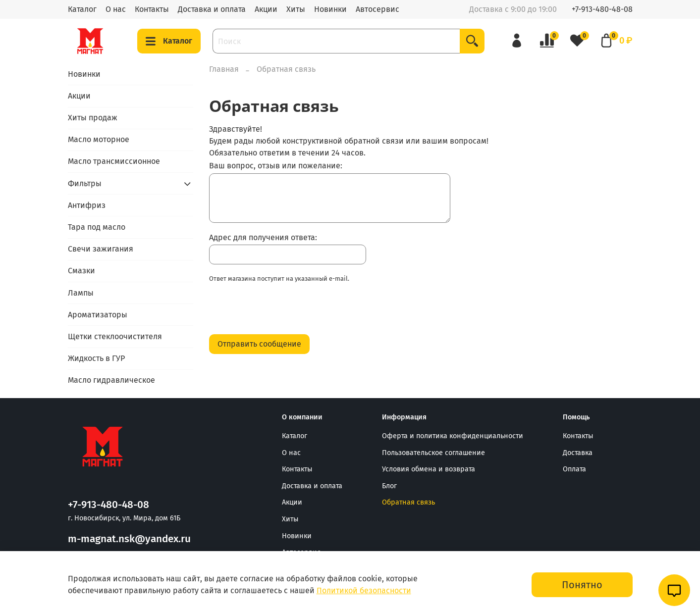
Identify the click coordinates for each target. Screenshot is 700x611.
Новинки (330, 9)
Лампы (81, 293)
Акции (266, 9)
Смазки (81, 271)
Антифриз (87, 205)
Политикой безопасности (364, 590)
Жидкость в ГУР (96, 358)
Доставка (578, 453)
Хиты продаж (93, 118)
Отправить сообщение (259, 344)
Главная (224, 69)
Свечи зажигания (101, 249)
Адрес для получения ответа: (263, 237)
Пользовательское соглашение (433, 453)
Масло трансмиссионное (114, 161)
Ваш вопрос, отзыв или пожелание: (276, 166)
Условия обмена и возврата (429, 469)
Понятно (582, 585)
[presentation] (284, 311)
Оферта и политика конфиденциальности (453, 436)
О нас (116, 9)
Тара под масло (97, 227)
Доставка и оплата (212, 9)
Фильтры (85, 183)
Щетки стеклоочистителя (115, 336)
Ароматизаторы (98, 315)
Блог (389, 486)
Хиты (296, 9)
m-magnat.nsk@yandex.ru (129, 539)
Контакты (152, 9)
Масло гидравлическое (111, 380)
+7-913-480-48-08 (602, 9)
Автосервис (377, 9)
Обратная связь (408, 502)
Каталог (82, 9)
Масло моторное (99, 139)
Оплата (574, 469)
